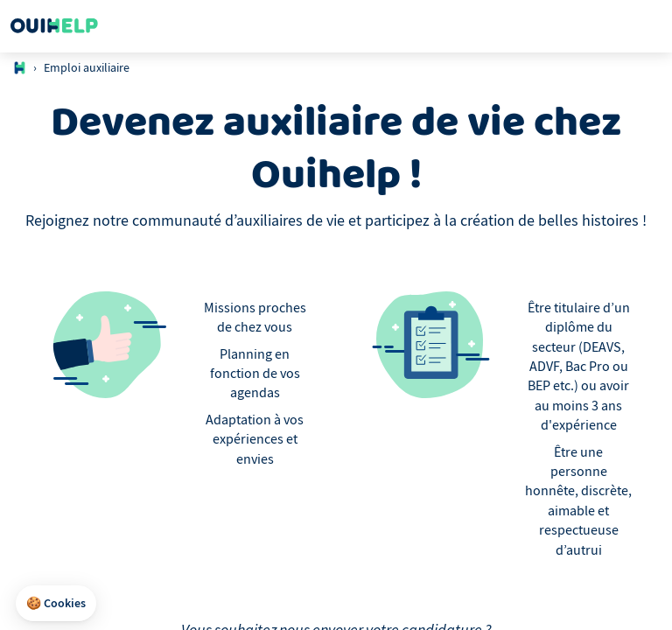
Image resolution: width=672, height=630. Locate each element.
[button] (56, 604)
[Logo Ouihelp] (54, 26)
